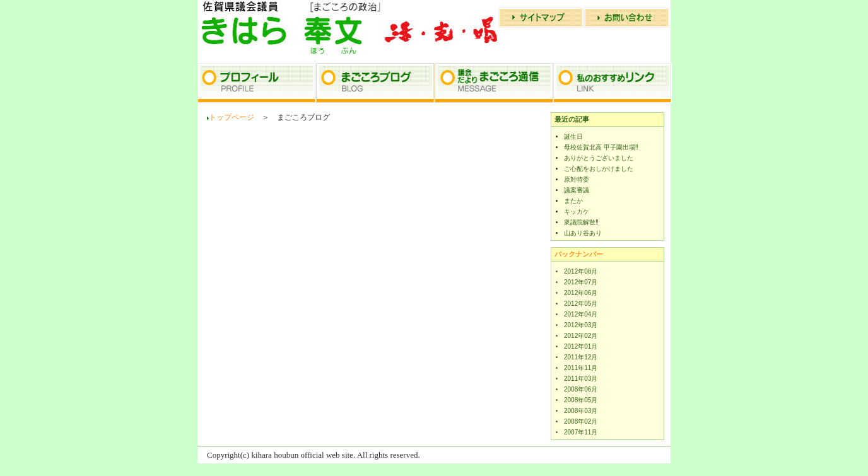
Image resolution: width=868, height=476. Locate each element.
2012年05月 (581, 304)
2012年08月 (581, 271)
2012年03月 (581, 325)
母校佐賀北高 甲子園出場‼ (601, 147)
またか (573, 201)
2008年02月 (581, 421)
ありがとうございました (599, 158)
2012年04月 (581, 314)
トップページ (232, 117)
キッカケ (577, 212)
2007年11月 (581, 432)
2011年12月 (581, 357)
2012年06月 (581, 293)
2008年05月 (581, 400)
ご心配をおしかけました (599, 169)
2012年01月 (581, 346)
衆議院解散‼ (581, 222)
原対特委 (577, 179)
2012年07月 (581, 282)
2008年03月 (581, 411)
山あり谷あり (583, 233)
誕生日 (573, 136)
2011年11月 (581, 368)
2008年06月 (581, 389)
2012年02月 (581, 336)
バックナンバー (579, 254)
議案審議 (577, 190)
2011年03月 (581, 379)
